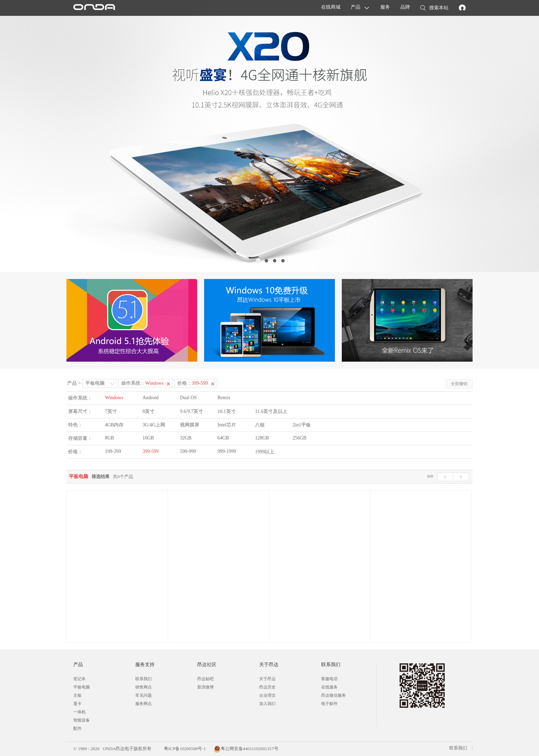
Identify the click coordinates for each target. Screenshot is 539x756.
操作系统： (142, 383)
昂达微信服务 (334, 695)
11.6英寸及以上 (271, 411)
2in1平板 (302, 425)
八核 (260, 425)
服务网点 (144, 704)
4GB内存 (114, 425)
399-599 (151, 451)
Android (151, 398)
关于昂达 (267, 679)
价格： (193, 383)
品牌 (405, 7)
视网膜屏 (190, 425)
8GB (109, 438)
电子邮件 (329, 704)
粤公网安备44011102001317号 (246, 749)
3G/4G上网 (154, 425)
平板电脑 (95, 383)
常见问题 (144, 695)
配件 (77, 728)
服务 (385, 7)
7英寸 (111, 411)
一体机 (80, 712)
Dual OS (188, 398)
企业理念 (267, 695)
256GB (299, 438)
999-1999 (227, 451)
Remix (224, 398)
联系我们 (144, 679)
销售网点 (144, 687)
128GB (262, 438)
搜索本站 (434, 8)
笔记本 (80, 679)
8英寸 (149, 411)
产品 (356, 7)
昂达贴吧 (205, 679)
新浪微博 (205, 687)
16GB (148, 438)
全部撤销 (459, 384)
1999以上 (265, 452)
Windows (114, 398)
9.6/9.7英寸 (192, 411)
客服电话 (329, 679)
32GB (186, 438)
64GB (223, 438)
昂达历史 (267, 687)
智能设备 (82, 720)
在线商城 (331, 7)
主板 (77, 695)
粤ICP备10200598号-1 (184, 749)
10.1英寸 (227, 411)
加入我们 (267, 704)
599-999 (188, 451)
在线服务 (329, 687)
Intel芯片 (227, 425)
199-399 (113, 451)
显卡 (77, 704)
